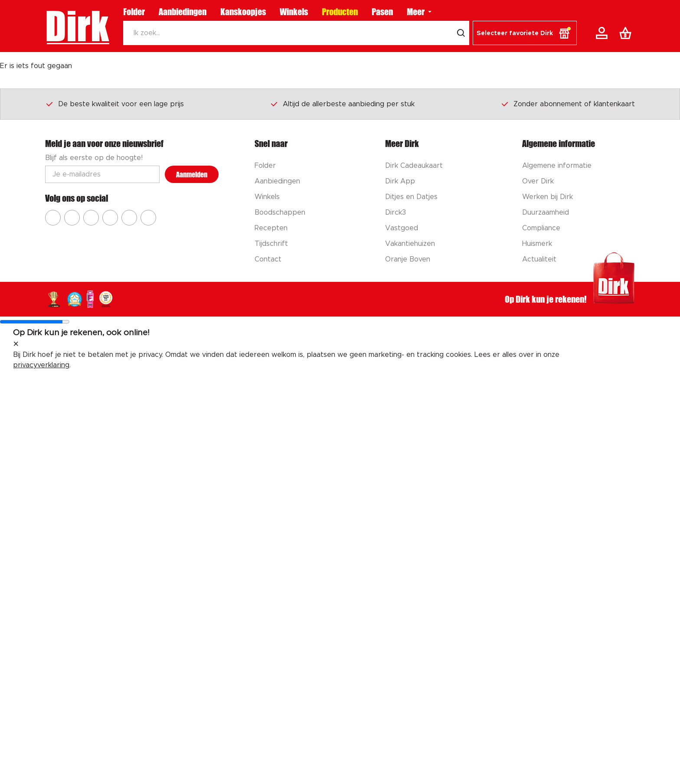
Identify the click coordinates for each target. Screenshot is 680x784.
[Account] (603, 33)
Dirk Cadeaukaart (414, 166)
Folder (134, 12)
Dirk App (400, 181)
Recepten (271, 228)
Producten (340, 12)
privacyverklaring (41, 365)
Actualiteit (539, 259)
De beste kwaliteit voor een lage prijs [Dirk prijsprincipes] (114, 104)
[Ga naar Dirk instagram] (72, 218)
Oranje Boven (408, 259)
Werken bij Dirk (548, 197)
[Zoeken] (288, 33)
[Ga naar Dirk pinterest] (110, 218)
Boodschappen (280, 212)
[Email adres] (102, 174)
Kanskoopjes (243, 12)
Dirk (77, 26)
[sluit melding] (16, 344)
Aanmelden (192, 175)
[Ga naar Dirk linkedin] (148, 218)
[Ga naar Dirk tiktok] (129, 218)
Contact (268, 259)
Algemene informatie (557, 166)
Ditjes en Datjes (411, 197)
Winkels (294, 12)
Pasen (382, 12)
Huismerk (537, 244)
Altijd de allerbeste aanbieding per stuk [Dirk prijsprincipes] (342, 104)
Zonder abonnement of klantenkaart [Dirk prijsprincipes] (568, 104)
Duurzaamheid (546, 212)
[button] (525, 33)
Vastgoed (402, 228)
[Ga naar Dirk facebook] (53, 218)
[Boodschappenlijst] (627, 33)
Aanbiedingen (183, 12)
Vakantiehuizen (410, 244)
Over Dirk (538, 181)
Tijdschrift (271, 244)
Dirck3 (396, 212)
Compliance (541, 228)
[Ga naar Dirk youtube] (91, 218)
